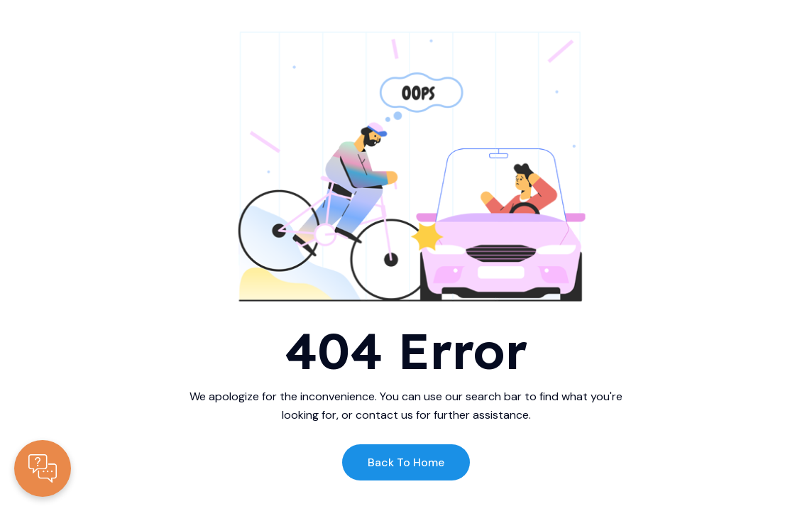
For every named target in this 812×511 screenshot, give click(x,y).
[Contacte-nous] (43, 468)
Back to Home (406, 462)
